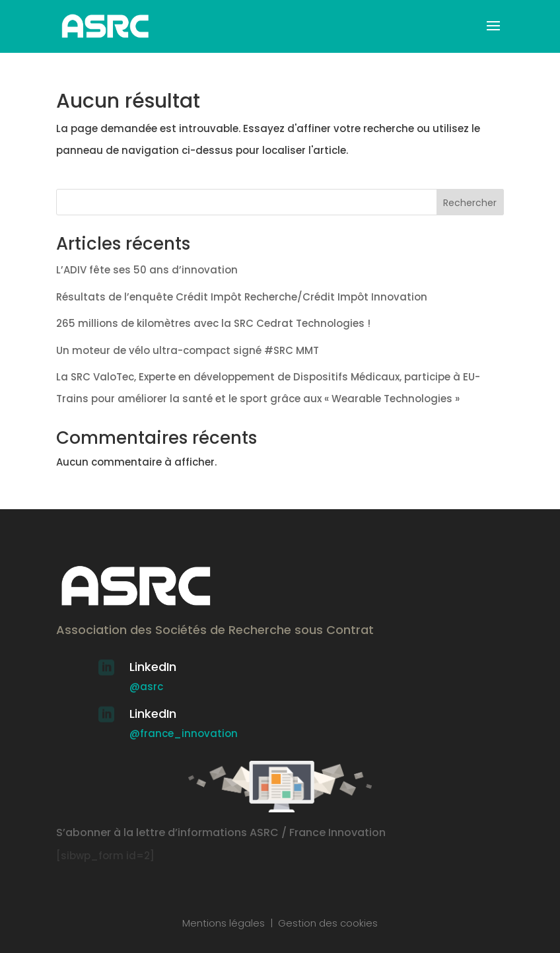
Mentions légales (224, 923)
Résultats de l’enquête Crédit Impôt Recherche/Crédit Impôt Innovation (242, 297)
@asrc (146, 687)
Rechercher (470, 203)
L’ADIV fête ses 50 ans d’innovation (147, 270)
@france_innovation (184, 733)
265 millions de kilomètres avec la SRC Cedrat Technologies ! (213, 323)
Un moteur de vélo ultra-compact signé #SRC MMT (188, 350)
